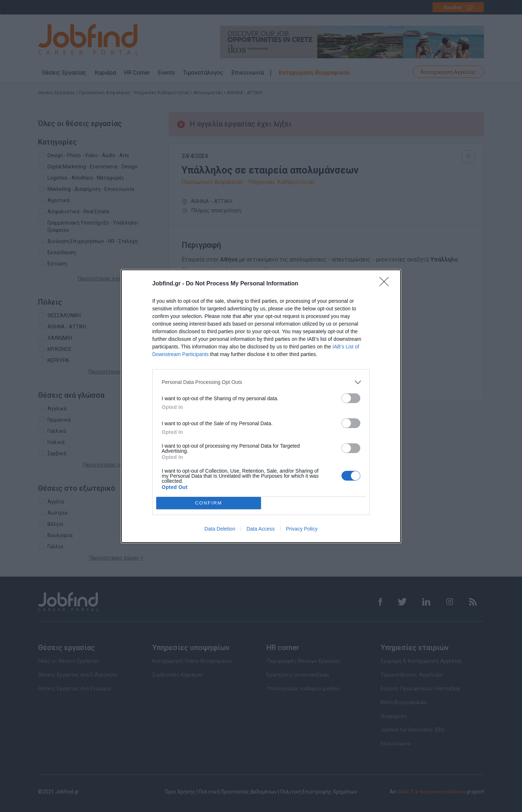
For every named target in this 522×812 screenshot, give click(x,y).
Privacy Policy (302, 529)
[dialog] (261, 406)
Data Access (261, 529)
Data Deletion (220, 529)
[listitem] (261, 382)
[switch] (351, 398)
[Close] (386, 284)
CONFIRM (209, 503)
